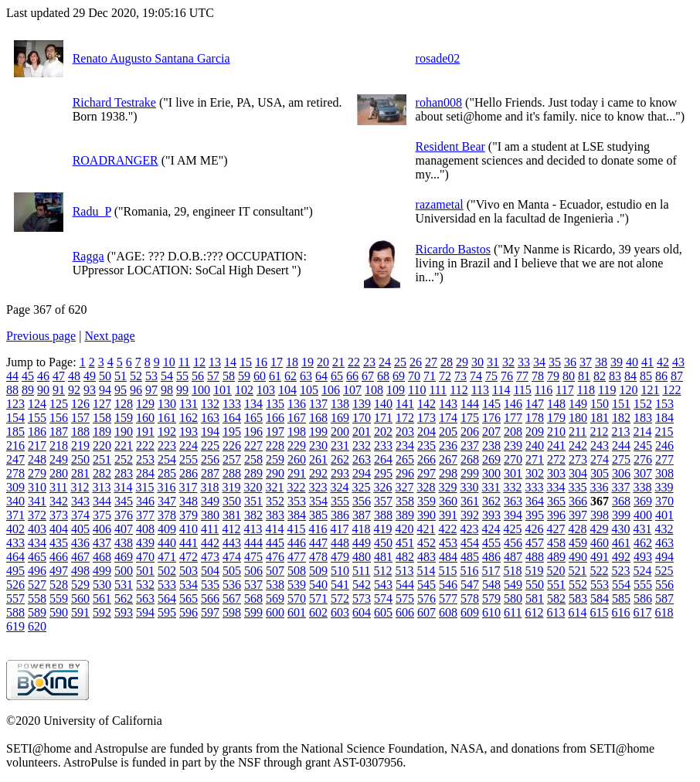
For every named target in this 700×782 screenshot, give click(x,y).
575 (405, 598)
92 (74, 390)
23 (369, 362)
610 (491, 612)
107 (352, 390)
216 (15, 445)
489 (556, 557)
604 (362, 612)
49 (90, 376)
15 (246, 362)
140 (383, 404)
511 (361, 571)
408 (145, 529)
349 (210, 501)
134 (253, 404)
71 (430, 376)
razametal (440, 204)
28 (447, 362)
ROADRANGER (116, 160)
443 (232, 543)
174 (448, 418)
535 (210, 585)
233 (383, 445)
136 (297, 404)
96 (136, 390)
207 (491, 432)
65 (337, 376)
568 (253, 598)
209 (535, 432)
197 (275, 432)
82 (600, 376)
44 (12, 376)
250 (80, 459)
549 (513, 585)
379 (189, 515)
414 (274, 529)
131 (189, 404)
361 (470, 501)
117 (564, 390)
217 (37, 445)
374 (80, 515)
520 (556, 571)
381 (232, 515)
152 (643, 404)
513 (404, 571)
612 (534, 612)
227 (253, 445)
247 (15, 459)
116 (544, 390)
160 (145, 418)
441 (189, 543)
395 (535, 515)
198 (297, 432)
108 (374, 390)
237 (470, 445)
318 (209, 487)
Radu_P (92, 211)
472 (189, 557)
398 (600, 515)
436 (80, 543)
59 (244, 376)
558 (37, 598)
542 (362, 585)
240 (535, 445)
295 (383, 473)
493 (643, 557)
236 (448, 445)
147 (535, 404)
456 (513, 543)
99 (182, 390)
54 (167, 376)
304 (578, 473)
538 (275, 585)
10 (169, 362)
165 (253, 418)
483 (426, 557)
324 (339, 487)
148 (556, 404)
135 (275, 404)
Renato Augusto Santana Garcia (151, 58)
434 (37, 543)
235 (426, 445)
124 (37, 404)
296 (405, 473)
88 (12, 390)
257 (232, 459)
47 (59, 376)
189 (102, 432)
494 (664, 557)
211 (578, 432)
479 (340, 557)
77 (522, 376)
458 (556, 543)
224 (189, 445)
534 (189, 585)
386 (340, 515)
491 (600, 557)
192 (167, 432)
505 (232, 571)
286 (189, 473)
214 (642, 432)
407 (124, 529)
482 (405, 557)
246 (664, 445)
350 (232, 501)
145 (491, 404)
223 (167, 445)
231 (340, 445)
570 (297, 598)
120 (628, 390)
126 (80, 404)
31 (493, 362)
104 (287, 390)
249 (59, 459)
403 (37, 529)
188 (80, 432)
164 (232, 418)
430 (620, 529)
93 (90, 390)
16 (261, 362)
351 (253, 501)
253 (145, 459)
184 (664, 418)
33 (524, 362)
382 (253, 515)
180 (578, 418)
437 (102, 543)
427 (556, 529)
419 (382, 529)
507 (275, 571)
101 (223, 390)
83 (615, 376)
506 (253, 571)
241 (556, 445)
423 (469, 529)
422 (447, 529)
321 (274, 487)
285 (167, 473)
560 (80, 598)
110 (417, 390)
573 (362, 598)
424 (491, 529)
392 (470, 515)
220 (102, 445)
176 (491, 418)
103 (266, 390)
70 (414, 376)
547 (470, 585)
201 (362, 432)
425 (512, 529)
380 (210, 515)
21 (338, 362)
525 (664, 571)
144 (470, 404)
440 (167, 543)
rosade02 (438, 58)
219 (80, 445)
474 (232, 557)
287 (210, 473)
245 (643, 445)
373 (59, 515)
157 (80, 418)
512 (382, 571)
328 (426, 487)
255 (189, 459)
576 (426, 598)
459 (578, 543)
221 (124, 445)
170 (362, 418)
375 (102, 515)
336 (599, 487)
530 (102, 585)
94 (105, 390)
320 (253, 487)
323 (318, 487)
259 (275, 459)
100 (201, 390)
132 (210, 404)
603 (340, 612)
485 (470, 557)
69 (399, 376)
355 (340, 501)
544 (405, 585)
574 (383, 598)
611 (513, 612)
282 (102, 473)
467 (80, 557)
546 (448, 585)
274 (600, 459)
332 (512, 487)
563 (145, 598)
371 (15, 515)
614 (577, 612)
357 (383, 501)
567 (232, 598)
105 (309, 390)
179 (556, 418)
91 (59, 390)
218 (59, 445)
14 (230, 362)
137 (318, 404)
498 (80, 571)
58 (229, 376)
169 (340, 418)
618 (664, 612)
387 (362, 515)
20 (323, 362)
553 (600, 585)
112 (459, 390)
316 (166, 487)
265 (405, 459)
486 (491, 557)
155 (37, 418)
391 (448, 515)
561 (102, 598)
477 (297, 557)
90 (43, 390)
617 (642, 612)
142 (426, 404)
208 (513, 432)
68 (383, 376)
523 (620, 571)
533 (167, 585)
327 (404, 487)
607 (426, 612)
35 (555, 362)
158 (102, 418)
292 (318, 473)
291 (297, 473)
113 (480, 390)
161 (167, 418)
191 (145, 432)
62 (291, 376)
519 (534, 571)
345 (124, 501)
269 (491, 459)
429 (599, 529)
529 (80, 585)
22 (354, 362)
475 (253, 557)
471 (167, 557)
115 (522, 390)
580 (513, 598)
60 (260, 376)
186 (37, 432)
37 (586, 362)
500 (124, 571)
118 (586, 390)
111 (438, 390)
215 (664, 432)
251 (102, 459)
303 (556, 473)
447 (318, 543)
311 (58, 487)
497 (59, 571)
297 (426, 473)
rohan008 (439, 102)
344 (102, 501)
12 (199, 362)
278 (15, 473)
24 (385, 362)
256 (210, 459)
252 (124, 459)
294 (362, 473)
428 (577, 529)
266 (426, 459)
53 (151, 376)
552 (578, 585)
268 (470, 459)
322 (296, 487)
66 (352, 376)
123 (15, 404)
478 (318, 557)
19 (308, 362)
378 (167, 515)
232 (362, 445)
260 (297, 459)
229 (297, 445)
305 (600, 473)
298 (448, 473)
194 (210, 432)
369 (643, 501)
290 (275, 473)
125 (59, 404)
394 (513, 515)
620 (37, 626)
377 (145, 515)
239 (513, 445)
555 (643, 585)
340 (15, 501)
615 (599, 612)
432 (664, 529)
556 (664, 585)
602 (318, 612)
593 (124, 612)
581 (535, 598)
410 (189, 529)
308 (664, 473)
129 (145, 404)
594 (145, 612)
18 (292, 362)
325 (361, 487)
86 (661, 376)
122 (671, 390)
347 (167, 501)
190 (124, 432)
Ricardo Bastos (453, 249)
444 (253, 543)
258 (253, 459)
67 (368, 376)
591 (80, 612)
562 (124, 598)
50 (105, 376)
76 (507, 376)
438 (124, 543)
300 (491, 473)
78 (538, 376)
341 (37, 501)
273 (578, 459)
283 (124, 473)
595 (167, 612)
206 (470, 432)
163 (210, 418)
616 (620, 612)
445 (275, 543)
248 (37, 459)
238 (491, 445)
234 (405, 445)
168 (318, 418)
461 (621, 543)
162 (189, 418)
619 (15, 626)
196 (253, 432)
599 (253, 612)
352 (275, 501)
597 (210, 612)
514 (426, 571)
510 (340, 571)
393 (491, 515)
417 (339, 529)
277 (664, 459)
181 (600, 418)
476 (275, 557)
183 (643, 418)
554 (621, 585)
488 (535, 557)
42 (663, 362)
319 (231, 487)
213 (620, 432)
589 (37, 612)
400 (643, 515)
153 (664, 404)
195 (232, 432)
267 (448, 459)
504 (210, 571)
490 (578, 557)
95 (121, 390)
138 (340, 404)
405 (80, 529)
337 (620, 487)
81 (584, 376)
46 (43, 376)
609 (470, 612)
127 (102, 404)
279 (37, 473)
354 (318, 501)
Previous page (41, 336)
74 (476, 376)
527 (37, 585)
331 (491, 487)
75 (491, 376)
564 (167, 598)
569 (275, 598)
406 (102, 529)
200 (340, 432)
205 (448, 432)
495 (15, 571)
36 (570, 362)
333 (534, 487)
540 (318, 585)
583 (578, 598)
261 (318, 459)
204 (426, 432)
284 (145, 473)
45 (28, 376)
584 (600, 598)
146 (513, 404)
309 (15, 487)
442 (210, 543)
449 (362, 543)
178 (535, 418)
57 (213, 376)
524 (642, 571)
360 (448, 501)
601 (297, 612)
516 (469, 571)
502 (167, 571)
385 (318, 515)
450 (383, 543)
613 (556, 612)
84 (630, 376)
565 (189, 598)
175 (470, 418)
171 (383, 418)
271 (535, 459)
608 (448, 612)
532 (145, 585)
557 (15, 598)
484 (448, 557)
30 (477, 362)
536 (232, 585)
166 (275, 418)
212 (599, 432)
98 (167, 390)
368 (621, 501)
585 (621, 598)
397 (578, 515)
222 (145, 445)
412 (231, 529)
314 (123, 487)
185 (15, 432)
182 (621, 418)
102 (244, 390)
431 (642, 529)
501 (145, 571)
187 (59, 432)
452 (426, 543)
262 (340, 459)
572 (340, 598)
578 (470, 598)
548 (491, 585)
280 (59, 473)
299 (470, 473)
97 (151, 390)
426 (534, 529)
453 (448, 543)
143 (448, 404)
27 (431, 362)
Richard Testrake (114, 102)
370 (664, 501)
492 (621, 557)
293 (340, 473)
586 (643, 598)
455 (491, 543)
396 (556, 515)
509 (318, 571)
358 (405, 501)
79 (553, 376)
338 (642, 487)
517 (491, 571)
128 (124, 404)
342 (59, 501)
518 (512, 571)
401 (664, 515)
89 (28, 390)
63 (306, 376)
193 (189, 432)
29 (462, 362)
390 (426, 515)
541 (340, 585)
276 (643, 459)
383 (275, 515)
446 (297, 543)
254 (167, 459)
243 (600, 445)
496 (37, 571)
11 (184, 362)
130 (167, 404)
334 (556, 487)
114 (501, 390)
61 (275, 376)
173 (426, 418)
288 (232, 473)
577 (448, 598)
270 (513, 459)
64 (321, 376)
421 (426, 529)
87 (677, 376)
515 (447, 571)
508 (297, 571)
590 (59, 612)
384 (297, 515)
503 (189, 571)
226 (232, 445)
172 (405, 418)
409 (167, 529)
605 (383, 612)
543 (383, 585)
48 (74, 376)
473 (210, 557)
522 (599, 571)
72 (445, 376)
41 (647, 362)
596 (189, 612)
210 (556, 432)
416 (318, 529)
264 (383, 459)
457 (535, 543)
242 (578, 445)
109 (396, 390)
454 (470, 543)
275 (621, 459)
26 (416, 362)
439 (145, 543)
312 (80, 487)
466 (59, 557)
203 (405, 432)
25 (400, 362)
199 (318, 432)
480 (362, 557)
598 (232, 612)
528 (59, 585)
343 (80, 501)
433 (15, 543)
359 (426, 501)
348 (189, 501)
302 (535, 473)
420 (404, 529)
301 (513, 473)
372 (37, 515)
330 (469, 487)
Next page (109, 336)
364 (535, 501)
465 (37, 557)
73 (460, 376)
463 (664, 543)
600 (275, 612)
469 (124, 557)
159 (124, 418)
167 (297, 418)
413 (253, 529)
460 (600, 543)
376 (124, 515)
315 (144, 487)
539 (297, 585)
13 (215, 362)
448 (340, 543)
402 (15, 529)
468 (102, 557)
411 (210, 529)
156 (59, 418)
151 (621, 404)
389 (405, 515)
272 (556, 459)
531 (124, 585)
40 (632, 362)
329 (447, 487)
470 (145, 557)
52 (136, 376)
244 (621, 445)
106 (331, 390)
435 (59, 543)
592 (102, 612)
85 (646, 376)
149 (578, 404)
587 (664, 598)
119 (607, 390)
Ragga (88, 256)
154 (15, 418)
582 (556, 598)
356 (362, 501)
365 (556, 501)
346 (145, 501)
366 (578, 501)
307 (643, 473)
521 (577, 571)
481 (383, 557)
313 (101, 487)
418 (361, 529)
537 (253, 585)
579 (491, 598)
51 (121, 376)
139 (362, 404)
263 (362, 459)
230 (318, 445)
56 (198, 376)
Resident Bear (450, 146)
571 (318, 598)
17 (277, 362)
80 (569, 376)
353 (297, 501)
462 (643, 543)
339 (664, 487)
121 (650, 390)
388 (383, 515)
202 (383, 432)
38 (601, 362)
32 (508, 362)
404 (59, 529)
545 (426, 585)
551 (556, 585)
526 (15, 585)
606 (405, 612)
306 (621, 473)
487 (513, 557)
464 (15, 557)
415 (296, 529)
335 (577, 487)
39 (617, 362)
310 (37, 487)
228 (275, 445)
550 (535, 585)
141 (405, 404)
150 (600, 404)
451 (405, 543)
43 (678, 362)
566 (210, 598)
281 (80, 473)
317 (188, 487)
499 (102, 571)
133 (232, 404)
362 (491, 501)
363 (513, 501)
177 (513, 418)
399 (621, 515)
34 (539, 362)
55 (182, 376)
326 (382, 487)
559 (59, 598)
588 (15, 612)
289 (253, 473)
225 (210, 445)
